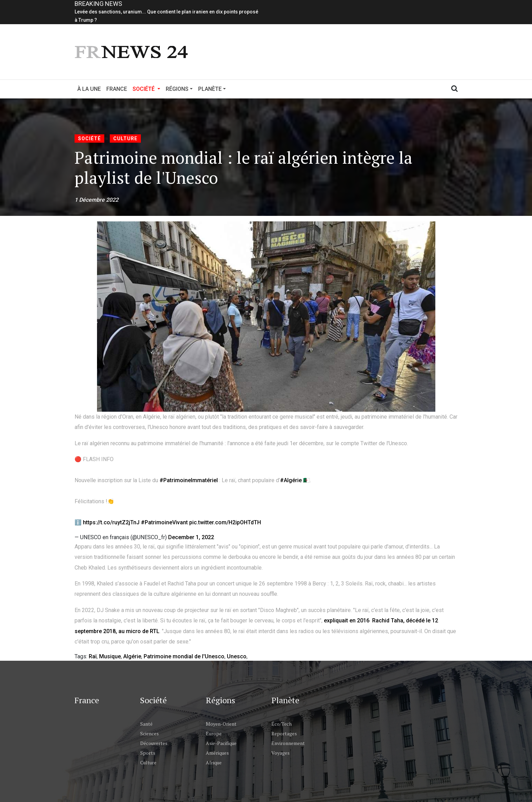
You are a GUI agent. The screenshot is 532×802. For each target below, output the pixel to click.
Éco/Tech (282, 724)
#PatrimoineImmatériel (189, 480)
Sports (148, 753)
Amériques (217, 753)
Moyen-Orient (221, 724)
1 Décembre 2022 (96, 200)
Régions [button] (177, 89)
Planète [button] (210, 89)
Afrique (214, 762)
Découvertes (154, 743)
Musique (110, 656)
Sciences (149, 733)
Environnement (288, 743)
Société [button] (148, 88)
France (117, 89)
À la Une (89, 89)
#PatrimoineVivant (164, 522)
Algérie (132, 656)
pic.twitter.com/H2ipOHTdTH (225, 522)
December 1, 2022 (191, 537)
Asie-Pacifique (221, 743)
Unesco (237, 656)
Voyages (280, 753)
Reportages (284, 733)
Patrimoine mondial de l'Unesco (184, 656)
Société (89, 139)
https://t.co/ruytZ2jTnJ (111, 522)
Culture (125, 139)
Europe (214, 733)
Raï (93, 656)
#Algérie (291, 480)
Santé (146, 724)
